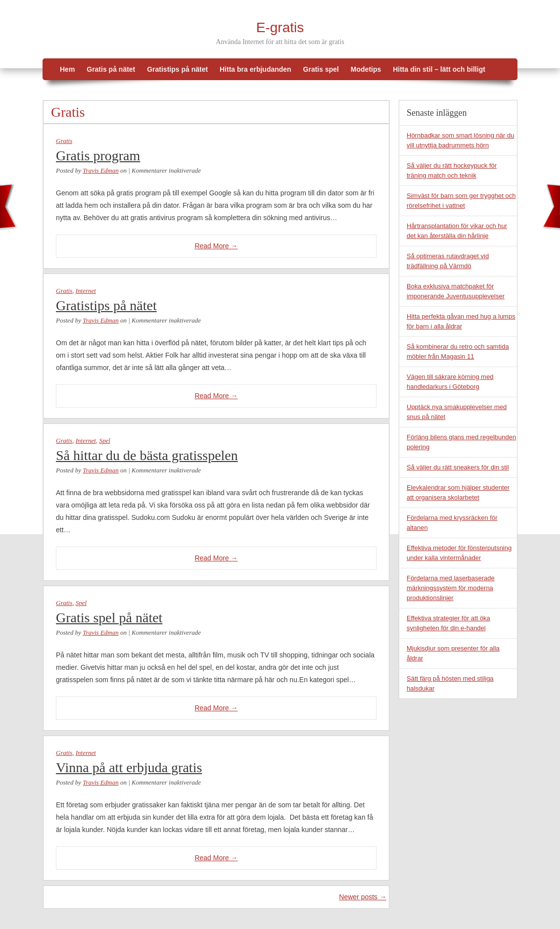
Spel (104, 441)
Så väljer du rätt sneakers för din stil (458, 467)
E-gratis (280, 27)
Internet (86, 291)
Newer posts (363, 897)
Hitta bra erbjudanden (256, 69)
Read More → (216, 246)
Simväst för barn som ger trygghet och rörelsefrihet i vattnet (461, 201)
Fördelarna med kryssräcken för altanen (452, 523)
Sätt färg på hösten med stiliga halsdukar (450, 683)
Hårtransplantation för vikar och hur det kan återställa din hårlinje (457, 231)
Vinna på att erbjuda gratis (129, 767)
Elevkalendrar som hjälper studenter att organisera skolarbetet (458, 492)
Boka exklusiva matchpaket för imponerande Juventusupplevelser (456, 291)
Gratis (64, 141)
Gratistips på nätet (177, 69)
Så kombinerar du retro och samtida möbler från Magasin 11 (458, 351)
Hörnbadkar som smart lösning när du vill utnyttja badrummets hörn (461, 140)
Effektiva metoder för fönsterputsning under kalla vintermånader (459, 553)
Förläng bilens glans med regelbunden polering (461, 442)
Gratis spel (321, 69)
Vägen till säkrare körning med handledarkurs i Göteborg (450, 382)
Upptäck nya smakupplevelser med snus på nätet (457, 412)
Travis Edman (101, 170)
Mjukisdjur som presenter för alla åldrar (453, 653)
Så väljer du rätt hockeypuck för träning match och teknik (452, 170)
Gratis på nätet (111, 69)
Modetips (366, 69)
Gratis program (98, 156)
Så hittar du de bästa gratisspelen (147, 455)
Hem (67, 69)
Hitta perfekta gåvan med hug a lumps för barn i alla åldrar (461, 321)
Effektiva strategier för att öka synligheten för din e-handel (448, 623)
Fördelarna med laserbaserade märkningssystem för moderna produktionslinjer (451, 588)
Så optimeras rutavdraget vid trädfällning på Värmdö (448, 261)
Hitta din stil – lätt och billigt (439, 69)
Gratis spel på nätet (109, 618)
